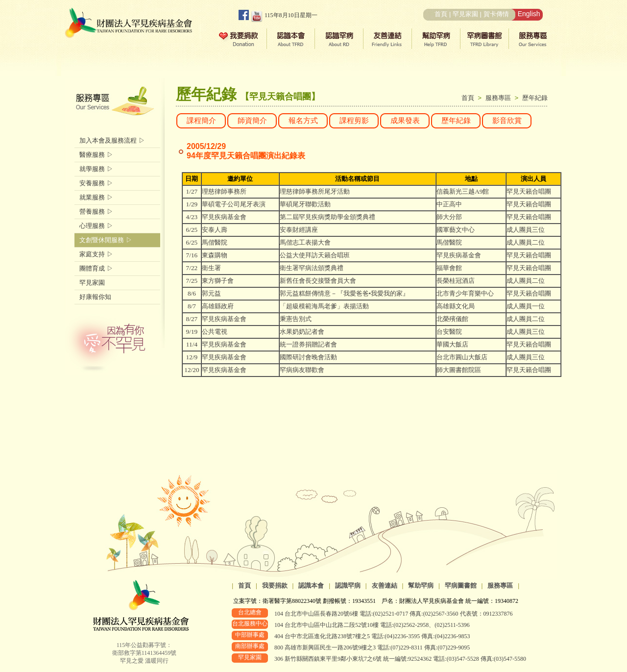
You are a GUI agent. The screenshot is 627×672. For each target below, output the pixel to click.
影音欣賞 (507, 121)
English (529, 14)
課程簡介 (201, 121)
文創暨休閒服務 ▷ (106, 240)
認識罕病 (348, 585)
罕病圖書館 (461, 585)
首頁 (441, 14)
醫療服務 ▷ (96, 155)
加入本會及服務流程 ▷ (112, 140)
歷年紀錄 (535, 98)
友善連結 (385, 585)
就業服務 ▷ (96, 197)
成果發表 (405, 121)
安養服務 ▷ (96, 183)
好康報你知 (95, 297)
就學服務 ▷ (96, 169)
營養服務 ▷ (96, 212)
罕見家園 (465, 14)
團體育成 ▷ (96, 268)
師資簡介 (252, 121)
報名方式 (303, 121)
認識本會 (311, 585)
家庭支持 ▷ (96, 254)
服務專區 (500, 98)
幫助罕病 (421, 585)
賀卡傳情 (496, 14)
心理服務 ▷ (96, 226)
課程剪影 (354, 121)
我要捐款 (275, 585)
